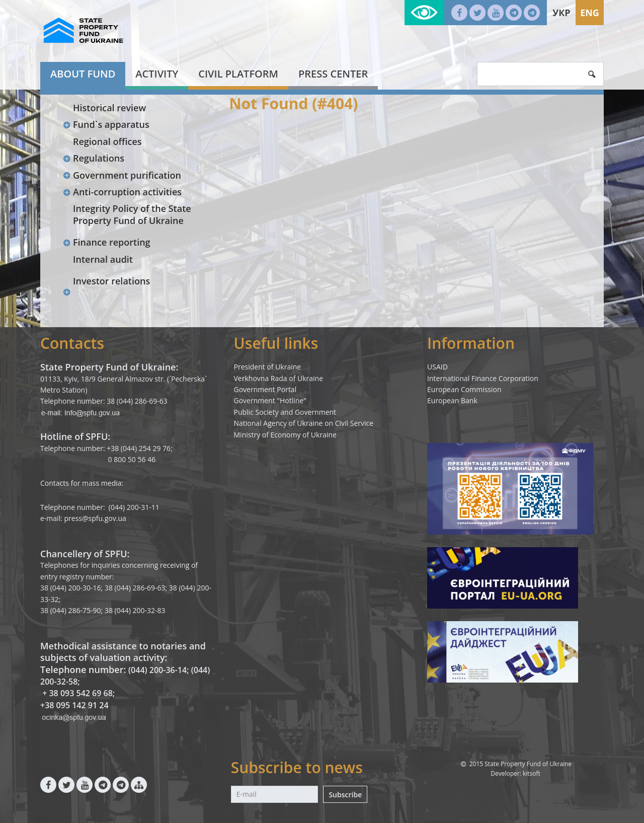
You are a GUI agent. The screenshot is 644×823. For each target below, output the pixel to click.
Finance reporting (106, 242)
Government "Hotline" (270, 400)
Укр (561, 13)
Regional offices (107, 141)
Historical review (109, 108)
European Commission (464, 389)
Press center (333, 74)
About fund (83, 74)
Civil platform (238, 74)
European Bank (452, 400)
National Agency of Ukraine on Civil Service (304, 423)
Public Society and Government (285, 412)
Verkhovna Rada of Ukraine (279, 378)
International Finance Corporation (483, 378)
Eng (590, 13)
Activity (157, 74)
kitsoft (532, 773)
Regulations (93, 158)
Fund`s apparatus (106, 124)
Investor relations (111, 281)
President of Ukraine (268, 367)
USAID (437, 367)
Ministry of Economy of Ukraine (285, 435)
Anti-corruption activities (122, 192)
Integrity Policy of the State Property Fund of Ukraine (132, 214)
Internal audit (103, 259)
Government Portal (265, 389)
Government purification (122, 175)
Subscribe (345, 795)
